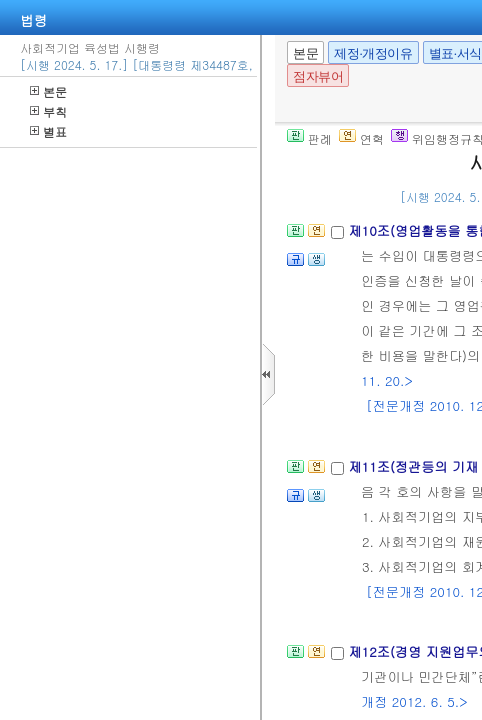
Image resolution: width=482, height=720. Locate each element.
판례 (309, 138)
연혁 (361, 138)
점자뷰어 (318, 76)
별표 (48, 131)
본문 (48, 91)
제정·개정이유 (373, 53)
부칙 (48, 111)
